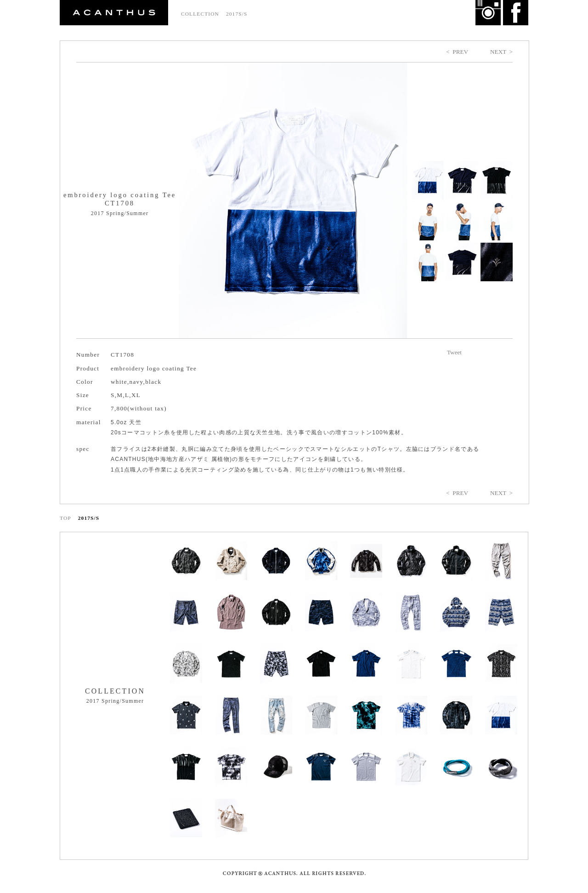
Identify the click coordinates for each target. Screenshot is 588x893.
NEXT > (501, 52)
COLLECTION (200, 14)
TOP (65, 518)
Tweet (454, 352)
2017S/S (237, 14)
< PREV (457, 52)
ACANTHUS (114, 13)
